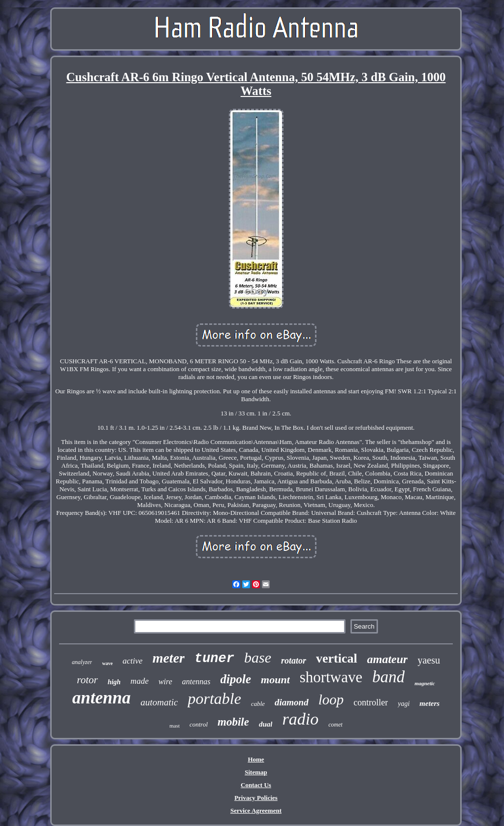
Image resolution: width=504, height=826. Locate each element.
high (114, 682)
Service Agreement (256, 810)
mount (275, 680)
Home (256, 759)
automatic (159, 702)
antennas (196, 682)
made (140, 681)
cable (258, 704)
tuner (214, 659)
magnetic (425, 683)
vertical (337, 658)
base (258, 657)
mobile (233, 722)
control (199, 724)
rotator (294, 661)
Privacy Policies (256, 798)
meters (429, 703)
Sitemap (256, 772)
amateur (388, 659)
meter (169, 658)
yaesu (429, 660)
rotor (87, 680)
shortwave (331, 677)
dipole (236, 679)
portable (214, 699)
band (388, 677)
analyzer (82, 662)
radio (300, 719)
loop (331, 699)
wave (107, 663)
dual (266, 724)
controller (371, 702)
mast (174, 726)
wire (165, 682)
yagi (404, 704)
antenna (102, 698)
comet (335, 725)
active (133, 661)
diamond (292, 702)
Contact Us (256, 785)
